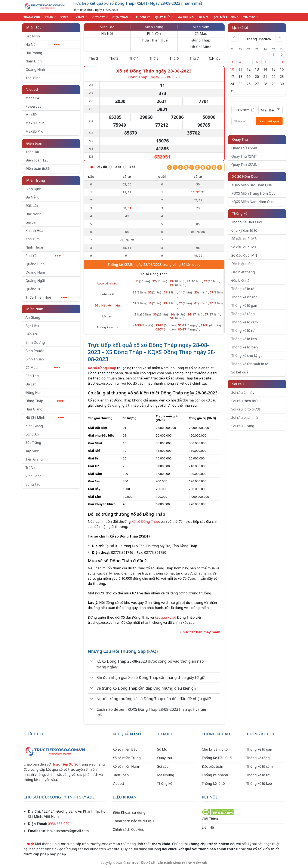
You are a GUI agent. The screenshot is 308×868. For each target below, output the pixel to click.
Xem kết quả (269, 121)
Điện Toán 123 (37, 160)
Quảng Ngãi (35, 281)
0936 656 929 (59, 824)
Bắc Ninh (33, 36)
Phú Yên (43, 256)
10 (232, 69)
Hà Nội (42, 44)
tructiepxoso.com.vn (104, 383)
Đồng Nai (33, 393)
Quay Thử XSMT (244, 156)
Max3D (31, 115)
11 (240, 69)
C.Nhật (214, 58)
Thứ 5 (154, 58)
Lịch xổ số (240, 28)
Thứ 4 (134, 58)
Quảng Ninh (35, 70)
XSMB (50, 17)
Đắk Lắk (32, 206)
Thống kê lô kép (244, 339)
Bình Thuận (35, 359)
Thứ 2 (94, 58)
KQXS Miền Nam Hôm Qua (253, 202)
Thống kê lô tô (243, 289)
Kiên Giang (34, 426)
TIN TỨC (251, 17)
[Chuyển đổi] (92, 661)
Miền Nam (35, 309)
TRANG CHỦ (32, 17)
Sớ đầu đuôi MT (244, 247)
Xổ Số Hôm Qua (245, 176)
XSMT (66, 17)
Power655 (33, 106)
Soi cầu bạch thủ (245, 418)
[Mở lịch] (252, 110)
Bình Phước (35, 351)
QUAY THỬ (164, 17)
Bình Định (33, 189)
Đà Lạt (31, 384)
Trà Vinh (32, 468)
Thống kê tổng (243, 314)
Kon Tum (33, 239)
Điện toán (34, 143)
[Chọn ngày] (244, 110)
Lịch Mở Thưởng (226, 17)
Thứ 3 (114, 58)
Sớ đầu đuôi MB (244, 239)
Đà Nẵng (33, 197)
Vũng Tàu (33, 484)
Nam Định (34, 61)
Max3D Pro (34, 131)
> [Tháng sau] (280, 37)
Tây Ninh (32, 451)
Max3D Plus (35, 123)
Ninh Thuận (35, 247)
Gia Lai (31, 222)
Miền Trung (36, 180)
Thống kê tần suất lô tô (250, 364)
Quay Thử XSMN (244, 165)
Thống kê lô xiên (245, 347)
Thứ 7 (194, 58)
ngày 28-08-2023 (165, 77)
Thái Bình (33, 78)
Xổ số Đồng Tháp (145, 521)
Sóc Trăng (33, 443)
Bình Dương (35, 342)
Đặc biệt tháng (243, 272)
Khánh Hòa (34, 231)
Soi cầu (238, 384)
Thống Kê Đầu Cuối (247, 222)
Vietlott (32, 89)
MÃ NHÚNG (186, 17)
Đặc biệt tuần (242, 264)
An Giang (33, 317)
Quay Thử (240, 139)
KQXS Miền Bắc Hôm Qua (252, 185)
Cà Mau (43, 367)
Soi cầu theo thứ (244, 401)
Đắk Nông (33, 214)
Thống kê (240, 213)
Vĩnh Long (33, 476)
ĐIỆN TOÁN (122, 17)
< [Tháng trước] (234, 37)
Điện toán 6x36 (38, 169)
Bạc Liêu (32, 326)
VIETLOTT (100, 17)
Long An (32, 434)
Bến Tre (32, 334)
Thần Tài (32, 152)
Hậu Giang (34, 409)
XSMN (81, 17)
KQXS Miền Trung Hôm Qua (253, 193)
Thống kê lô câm (245, 322)
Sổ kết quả (240, 372)
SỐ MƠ (203, 17)
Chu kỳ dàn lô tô (244, 230)
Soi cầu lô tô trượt (246, 409)
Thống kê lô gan (244, 305)
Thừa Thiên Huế (46, 297)
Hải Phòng (34, 53)
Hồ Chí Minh (45, 418)
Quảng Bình (35, 264)
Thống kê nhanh (245, 297)
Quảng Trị (33, 289)
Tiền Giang (34, 459)
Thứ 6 (174, 58)
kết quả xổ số (166, 617)
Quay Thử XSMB (244, 148)
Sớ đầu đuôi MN (244, 255)
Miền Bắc (34, 28)
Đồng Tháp (44, 401)
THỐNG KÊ (143, 17)
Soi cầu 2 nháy (243, 393)
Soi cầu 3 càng (243, 426)
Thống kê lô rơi (243, 330)
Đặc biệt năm (242, 280)
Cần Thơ (32, 376)
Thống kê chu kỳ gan (248, 355)
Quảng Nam (35, 272)
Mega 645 (33, 98)
